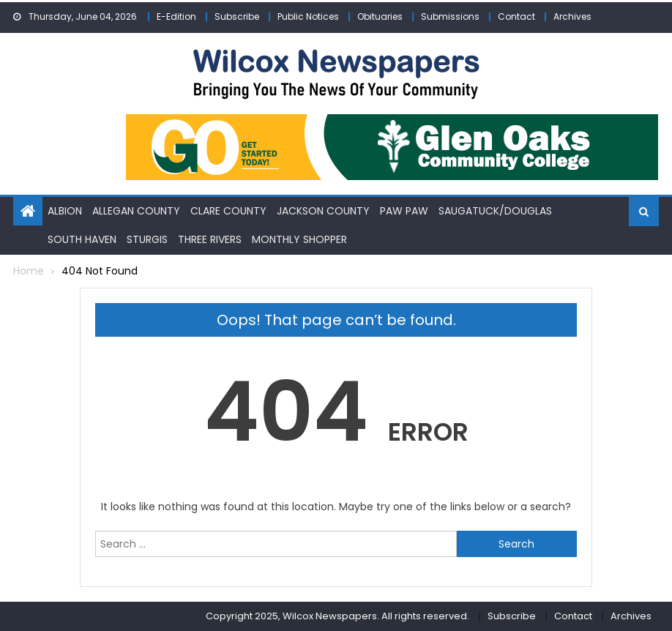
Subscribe (237, 16)
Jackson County (323, 211)
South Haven (82, 239)
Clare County (228, 211)
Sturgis (147, 239)
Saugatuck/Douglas (495, 211)
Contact (516, 16)
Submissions (450, 16)
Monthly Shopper (299, 239)
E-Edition (176, 16)
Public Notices (308, 16)
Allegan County (136, 211)
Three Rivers (210, 239)
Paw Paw (404, 211)
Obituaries (380, 16)
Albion (65, 211)
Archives (572, 16)
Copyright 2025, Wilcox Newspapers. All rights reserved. (337, 616)
